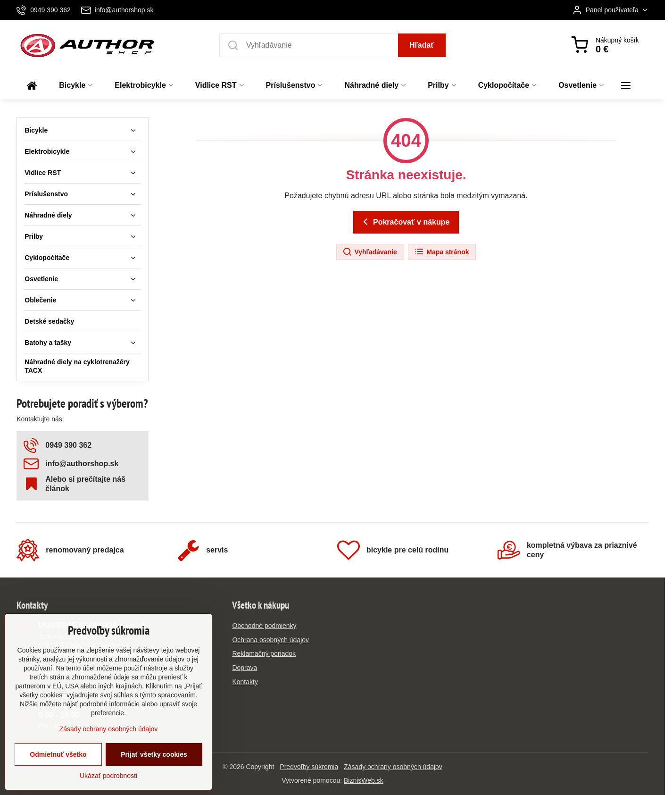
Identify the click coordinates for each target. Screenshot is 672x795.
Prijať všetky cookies (154, 768)
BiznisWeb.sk (364, 780)
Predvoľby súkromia (309, 767)
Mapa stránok (441, 252)
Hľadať (422, 45)
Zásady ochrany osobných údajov (393, 767)
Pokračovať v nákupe (405, 222)
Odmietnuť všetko (58, 768)
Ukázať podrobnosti (108, 789)
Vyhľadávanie (370, 252)
